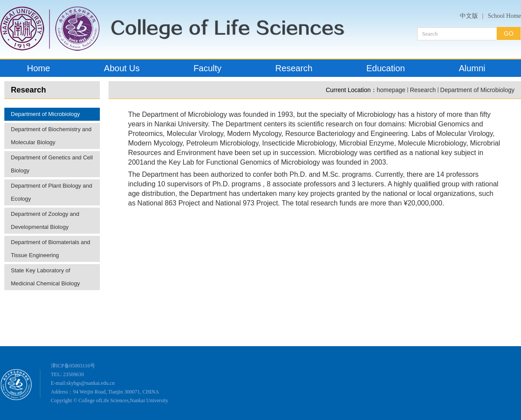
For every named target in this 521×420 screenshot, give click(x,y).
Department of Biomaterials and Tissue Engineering (51, 249)
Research (423, 90)
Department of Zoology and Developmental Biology (45, 220)
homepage (391, 90)
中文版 (469, 16)
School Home (504, 16)
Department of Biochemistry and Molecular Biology (51, 136)
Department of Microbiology (45, 114)
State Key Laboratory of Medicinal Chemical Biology (45, 277)
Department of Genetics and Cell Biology (52, 164)
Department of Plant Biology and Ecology (51, 192)
